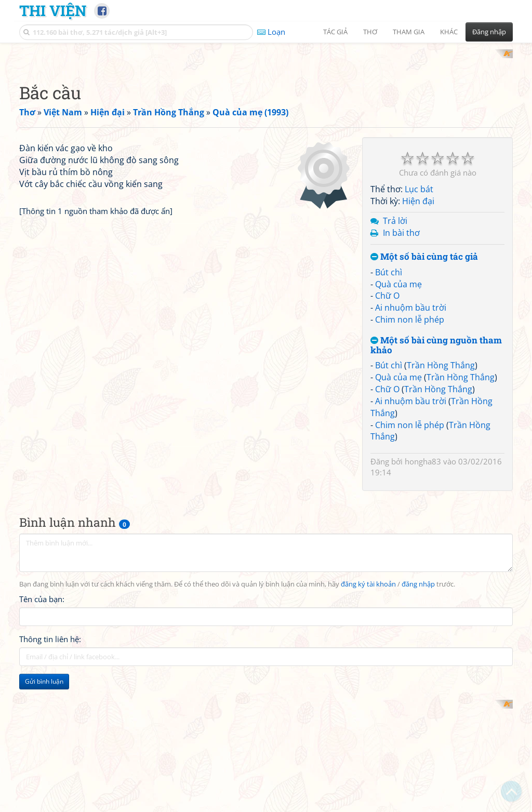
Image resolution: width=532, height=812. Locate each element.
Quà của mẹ (398, 420)
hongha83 (423, 597)
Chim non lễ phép (410, 455)
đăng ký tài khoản (368, 720)
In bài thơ (401, 368)
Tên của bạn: (42, 735)
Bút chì (389, 408)
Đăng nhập (489, 32)
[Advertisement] (266, 122)
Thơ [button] (370, 32)
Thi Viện (53, 10)
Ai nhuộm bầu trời (411, 443)
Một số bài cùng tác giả (424, 392)
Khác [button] (449, 32)
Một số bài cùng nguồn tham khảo (436, 481)
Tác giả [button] (335, 32)
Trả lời (395, 356)
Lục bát (419, 325)
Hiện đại (418, 337)
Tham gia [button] (409, 32)
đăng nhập (418, 720)
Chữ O (387, 431)
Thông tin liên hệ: (50, 775)
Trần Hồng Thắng (441, 501)
